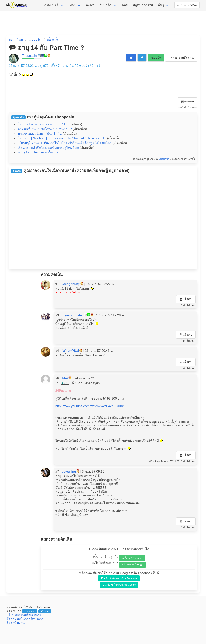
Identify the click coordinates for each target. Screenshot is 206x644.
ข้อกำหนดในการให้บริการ (25, 619)
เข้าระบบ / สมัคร (187, 5)
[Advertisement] (103, 221)
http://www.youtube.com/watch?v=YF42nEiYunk (89, 406)
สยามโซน (16, 39)
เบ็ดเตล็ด (53, 39)
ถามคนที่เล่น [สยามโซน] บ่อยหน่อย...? (45, 129)
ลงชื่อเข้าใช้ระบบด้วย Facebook (119, 578)
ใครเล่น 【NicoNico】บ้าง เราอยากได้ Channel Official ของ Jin (62, 138)
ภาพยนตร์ (51, 5)
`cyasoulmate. (72, 315)
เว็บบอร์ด (105, 5)
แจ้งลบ (187, 101)
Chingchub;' (71, 284)
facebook (30, 611)
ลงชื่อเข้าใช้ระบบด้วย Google (119, 585)
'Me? (65, 378)
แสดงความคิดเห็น (181, 57)
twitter (45, 611)
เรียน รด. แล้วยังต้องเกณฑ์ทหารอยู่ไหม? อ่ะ (48, 148)
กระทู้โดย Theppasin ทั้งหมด (38, 152)
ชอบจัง (156, 57)
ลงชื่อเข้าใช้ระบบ (132, 558)
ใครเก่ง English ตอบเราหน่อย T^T (42, 124)
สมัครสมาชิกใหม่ (132, 565)
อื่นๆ (161, 5)
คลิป (125, 5)
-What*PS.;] (70, 351)
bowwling (69, 472)
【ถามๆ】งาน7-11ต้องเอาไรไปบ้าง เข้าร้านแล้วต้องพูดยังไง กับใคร (65, 143)
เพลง (72, 5)
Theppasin (29, 56)
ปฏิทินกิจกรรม (143, 5)
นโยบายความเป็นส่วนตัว (24, 615)
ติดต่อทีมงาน (15, 623)
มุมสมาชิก (164, 159)
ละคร (90, 5)
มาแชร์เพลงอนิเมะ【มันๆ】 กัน (40, 134)
